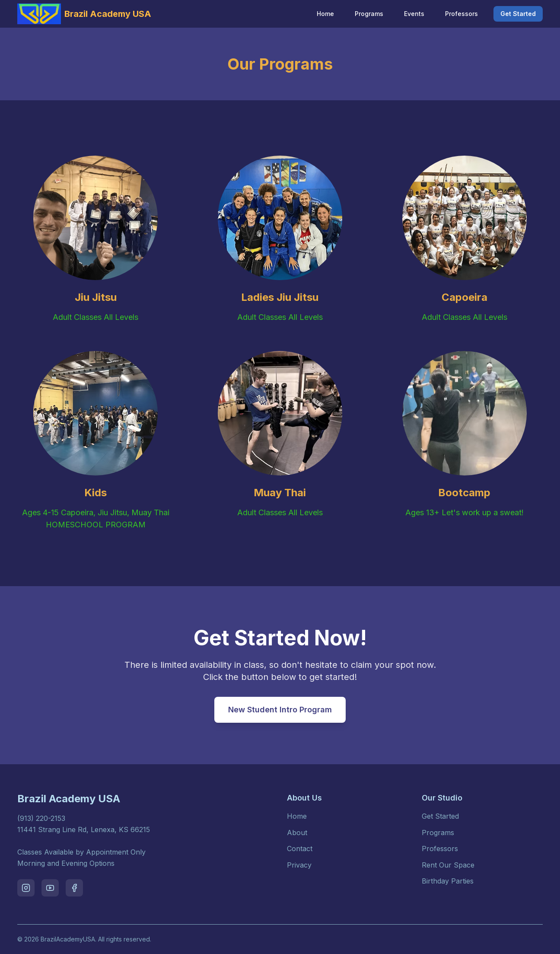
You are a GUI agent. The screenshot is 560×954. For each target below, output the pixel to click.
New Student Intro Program (280, 710)
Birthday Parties (448, 881)
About (297, 833)
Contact (300, 849)
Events (414, 14)
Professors (461, 14)
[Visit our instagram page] (26, 888)
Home (325, 14)
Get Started (518, 14)
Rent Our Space (448, 865)
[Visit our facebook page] (74, 888)
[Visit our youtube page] (50, 888)
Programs (369, 14)
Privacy (299, 865)
